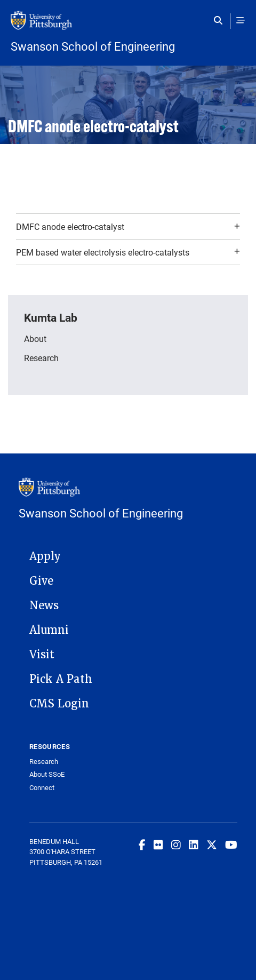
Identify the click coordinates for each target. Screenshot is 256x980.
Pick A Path (61, 679)
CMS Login (59, 704)
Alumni (49, 630)
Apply (45, 556)
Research (41, 358)
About (35, 338)
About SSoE (47, 774)
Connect (42, 788)
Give (41, 581)
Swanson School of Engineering (93, 46)
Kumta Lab (51, 317)
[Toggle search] (221, 20)
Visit (42, 655)
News (44, 605)
